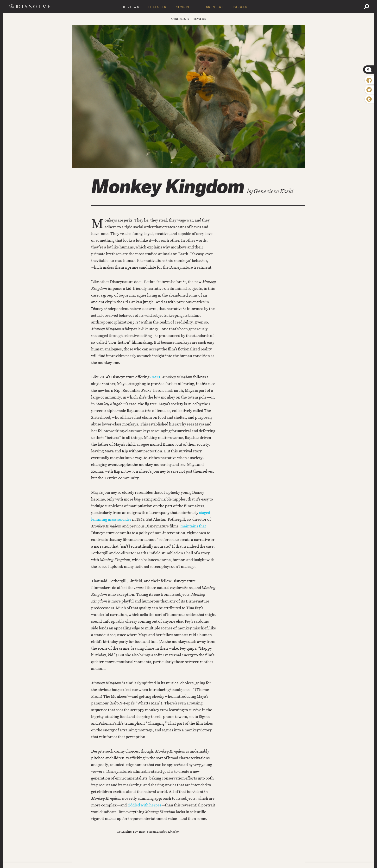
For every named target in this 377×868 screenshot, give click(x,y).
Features (157, 7)
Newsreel (185, 7)
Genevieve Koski (274, 191)
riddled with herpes (144, 805)
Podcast (241, 7)
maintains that (193, 526)
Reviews (131, 7)
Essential (214, 7)
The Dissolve (30, 6)
